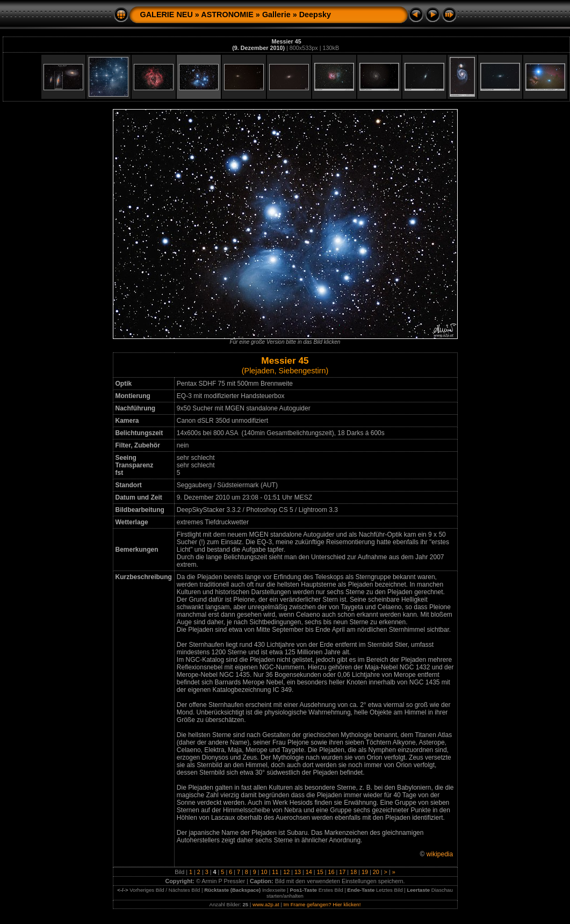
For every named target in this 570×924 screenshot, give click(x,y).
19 (365, 872)
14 (309, 872)
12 (286, 872)
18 (353, 872)
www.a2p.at (266, 904)
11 (275, 872)
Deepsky (315, 15)
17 (342, 872)
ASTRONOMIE (227, 15)
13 (298, 872)
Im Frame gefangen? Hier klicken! (322, 904)
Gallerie (276, 15)
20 (376, 872)
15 (320, 872)
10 (264, 872)
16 (331, 872)
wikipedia (440, 854)
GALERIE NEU (167, 15)
